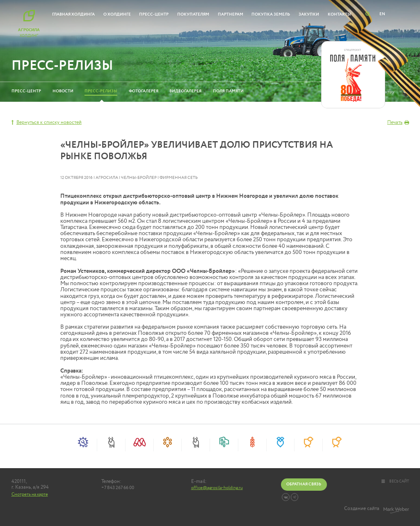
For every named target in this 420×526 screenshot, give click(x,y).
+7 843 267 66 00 (118, 488)
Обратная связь (304, 484)
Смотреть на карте (30, 494)
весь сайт (395, 481)
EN (382, 14)
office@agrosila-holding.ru (217, 488)
